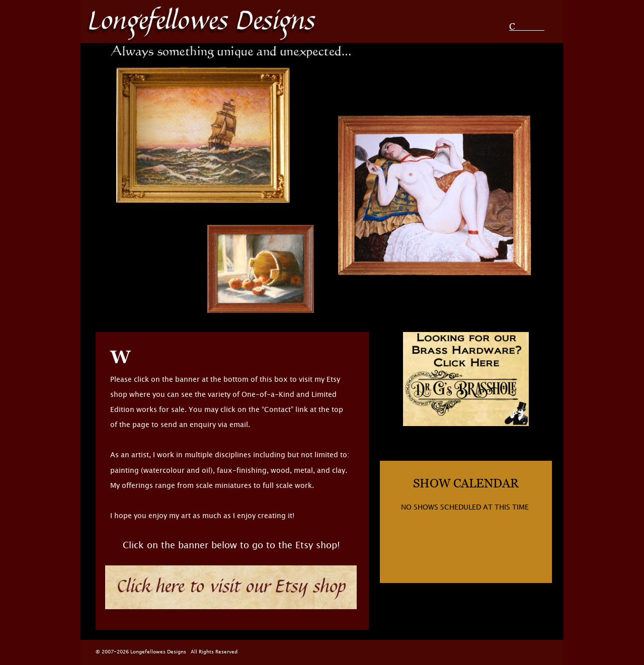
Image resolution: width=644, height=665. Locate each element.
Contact (527, 26)
